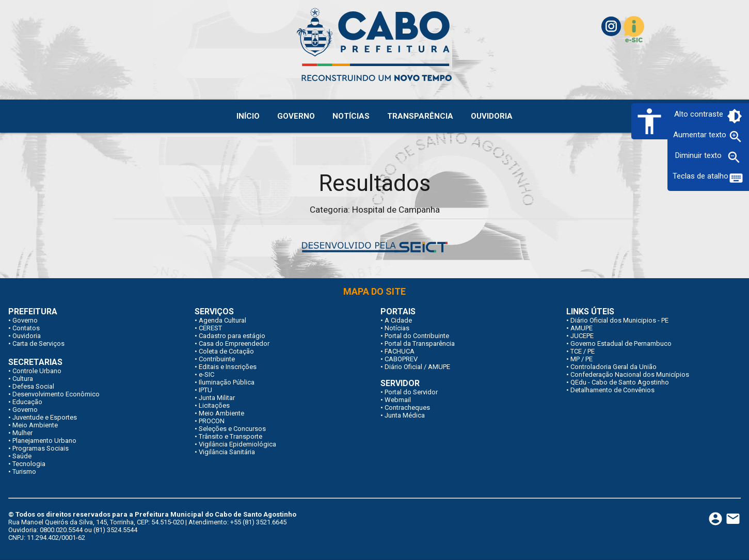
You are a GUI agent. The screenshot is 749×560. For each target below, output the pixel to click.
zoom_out (734, 157)
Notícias (397, 328)
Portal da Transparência (420, 343)
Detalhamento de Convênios (612, 390)
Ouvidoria (27, 336)
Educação (27, 402)
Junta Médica (405, 415)
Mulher (22, 433)
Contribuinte (217, 359)
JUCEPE (582, 336)
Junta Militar (217, 398)
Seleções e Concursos (232, 429)
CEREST (210, 328)
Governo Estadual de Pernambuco (621, 343)
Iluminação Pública (227, 382)
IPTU (205, 390)
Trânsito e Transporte (230, 436)
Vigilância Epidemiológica (237, 444)
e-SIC (206, 374)
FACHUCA (400, 351)
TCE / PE (583, 351)
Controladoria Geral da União (613, 367)
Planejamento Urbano (44, 441)
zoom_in (736, 137)
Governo (25, 320)
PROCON (212, 421)
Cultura (23, 379)
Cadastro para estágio (232, 336)
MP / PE (581, 359)
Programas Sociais (41, 448)
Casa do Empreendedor (234, 343)
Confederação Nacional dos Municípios (630, 374)
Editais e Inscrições (228, 367)
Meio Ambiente (35, 425)
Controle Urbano (37, 371)
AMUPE (581, 328)
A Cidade (398, 320)
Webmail (398, 400)
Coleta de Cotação (226, 351)
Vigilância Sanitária (227, 452)
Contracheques (407, 407)
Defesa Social (33, 386)
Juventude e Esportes (45, 417)
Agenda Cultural (222, 320)
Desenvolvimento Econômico (56, 394)
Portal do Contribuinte (417, 336)
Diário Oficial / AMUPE (417, 367)
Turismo (24, 471)
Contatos (26, 328)
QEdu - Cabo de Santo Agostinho (620, 382)
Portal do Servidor (411, 392)
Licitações (214, 405)
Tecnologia (29, 464)
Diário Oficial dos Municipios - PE (619, 320)
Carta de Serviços (38, 343)
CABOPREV (401, 359)
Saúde (22, 456)
